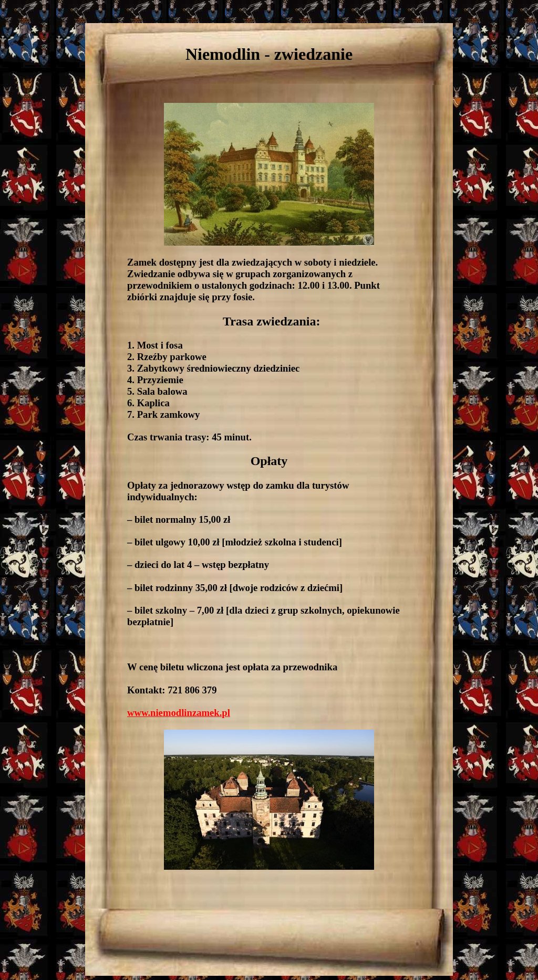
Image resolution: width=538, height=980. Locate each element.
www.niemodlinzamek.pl (179, 713)
